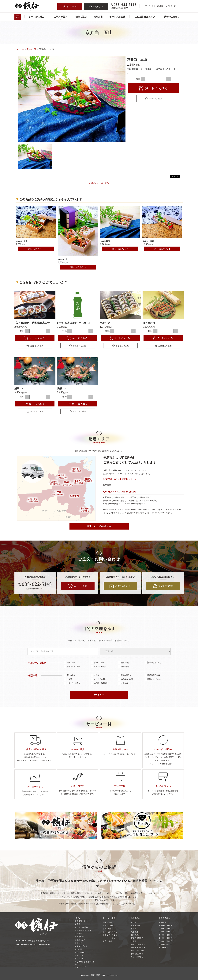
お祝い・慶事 (97, 662)
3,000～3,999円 (166, 932)
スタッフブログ (81, 946)
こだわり (78, 934)
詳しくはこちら (36, 249)
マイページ (149, 6)
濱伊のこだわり (172, 17)
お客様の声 (79, 937)
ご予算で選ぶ (60, 17)
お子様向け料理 (125, 679)
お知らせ (78, 943)
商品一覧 (32, 49)
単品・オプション (153, 679)
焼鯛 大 (62, 388)
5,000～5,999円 (166, 938)
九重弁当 (123, 683)
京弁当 (95, 675)
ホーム (21, 49)
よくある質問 (80, 940)
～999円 (162, 922)
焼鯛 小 (19, 388)
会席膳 (78, 924)
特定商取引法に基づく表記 (85, 963)
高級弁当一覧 (80, 921)
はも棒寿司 (149, 323)
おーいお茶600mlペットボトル (74, 323)
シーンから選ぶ (37, 17)
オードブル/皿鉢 (117, 17)
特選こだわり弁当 (72, 683)
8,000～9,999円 (166, 944)
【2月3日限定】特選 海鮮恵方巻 (32, 323)
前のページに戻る (99, 183)
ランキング (79, 959)
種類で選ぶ (81, 17)
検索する (99, 694)
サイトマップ (171, 6)
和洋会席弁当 (124, 675)
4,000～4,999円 (166, 935)
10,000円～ (164, 947)
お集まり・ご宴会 (72, 666)
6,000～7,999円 (166, 941)
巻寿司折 (105, 323)
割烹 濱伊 (95, 975)
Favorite (154, 98)
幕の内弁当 (69, 675)
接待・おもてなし (153, 662)
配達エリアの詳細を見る (99, 526)
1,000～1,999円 (166, 925)
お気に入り (79, 955)
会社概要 (160, 6)
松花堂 (68, 679)
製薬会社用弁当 (152, 675)
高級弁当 (98, 17)
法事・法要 (69, 662)
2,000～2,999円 (166, 929)
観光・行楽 (124, 666)
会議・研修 (124, 662)
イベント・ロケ (98, 666)
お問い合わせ (80, 952)
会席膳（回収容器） (100, 683)
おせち (134, 922)
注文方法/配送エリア (145, 17)
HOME (78, 918)
